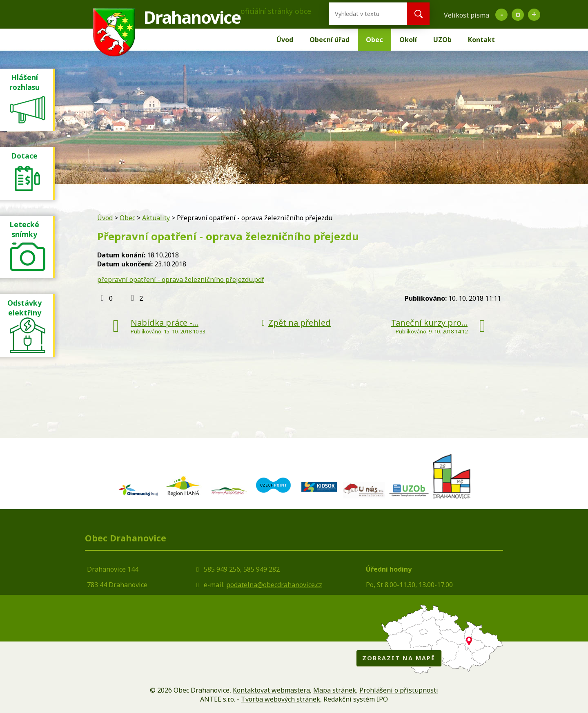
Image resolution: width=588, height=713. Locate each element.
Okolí (408, 40)
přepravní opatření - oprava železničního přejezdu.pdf (181, 279)
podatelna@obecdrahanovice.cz (274, 585)
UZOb (442, 40)
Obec (374, 40)
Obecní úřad (330, 40)
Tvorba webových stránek (281, 699)
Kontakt (481, 40)
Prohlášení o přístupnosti (399, 690)
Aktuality (156, 218)
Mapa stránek (335, 690)
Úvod (285, 40)
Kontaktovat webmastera (271, 690)
